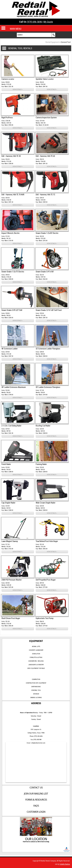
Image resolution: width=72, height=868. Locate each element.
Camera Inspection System (46, 118)
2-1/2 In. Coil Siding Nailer (11, 426)
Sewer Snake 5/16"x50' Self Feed (49, 310)
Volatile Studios (65, 864)
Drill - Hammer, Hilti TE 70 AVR (13, 195)
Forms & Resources (36, 800)
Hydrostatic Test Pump (45, 618)
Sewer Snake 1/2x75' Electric (13, 272)
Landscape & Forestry (36, 665)
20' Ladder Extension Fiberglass (48, 387)
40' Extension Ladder (10, 349)
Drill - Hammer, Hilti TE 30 (11, 156)
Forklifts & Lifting (36, 657)
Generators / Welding (36, 661)
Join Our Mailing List (36, 794)
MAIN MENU (16, 29)
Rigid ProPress (7, 118)
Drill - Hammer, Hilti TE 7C (45, 195)
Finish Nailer (6, 464)
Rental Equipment (52, 42)
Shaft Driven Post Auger (11, 618)
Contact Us (36, 788)
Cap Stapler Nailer (8, 503)
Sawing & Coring (36, 698)
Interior (36, 694)
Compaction (36, 679)
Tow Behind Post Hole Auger (47, 541)
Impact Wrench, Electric (11, 233)
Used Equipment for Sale (36, 668)
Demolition (36, 654)
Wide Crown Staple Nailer (46, 503)
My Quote (48, 22)
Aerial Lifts (36, 647)
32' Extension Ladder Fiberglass (48, 349)
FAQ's (36, 806)
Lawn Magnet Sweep (10, 541)
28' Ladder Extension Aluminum (14, 387)
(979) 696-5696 (34, 22)
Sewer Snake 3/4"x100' (45, 272)
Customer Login (36, 812)
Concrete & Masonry (36, 650)
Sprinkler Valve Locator (45, 79)
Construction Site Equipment (36, 683)
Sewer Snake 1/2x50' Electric (47, 233)
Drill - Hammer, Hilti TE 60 (45, 156)
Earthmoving (36, 687)
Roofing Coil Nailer (43, 426)
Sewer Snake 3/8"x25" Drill (12, 310)
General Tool (36, 690)
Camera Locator (8, 79)
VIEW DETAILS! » (18, 89)
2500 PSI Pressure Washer (12, 580)
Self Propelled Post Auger (46, 580)
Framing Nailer (41, 464)
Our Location (36, 839)
